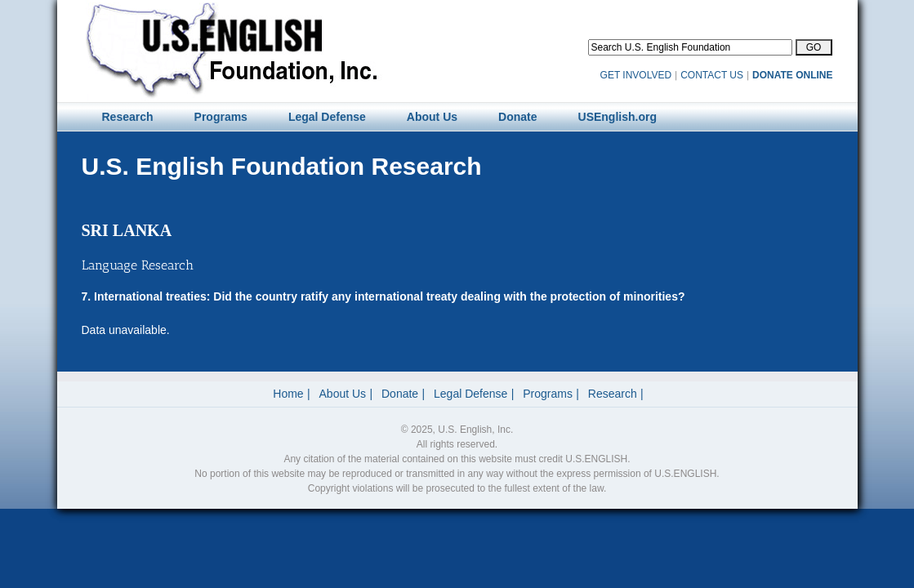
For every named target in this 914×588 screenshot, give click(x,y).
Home (288, 394)
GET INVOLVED (636, 75)
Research (613, 394)
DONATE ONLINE (792, 75)
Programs (548, 394)
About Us (343, 394)
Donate (400, 394)
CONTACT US (712, 75)
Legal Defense (470, 394)
